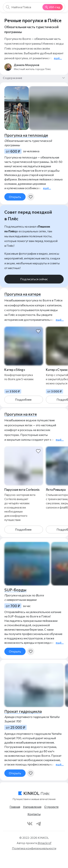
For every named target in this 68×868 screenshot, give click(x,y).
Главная (15, 807)
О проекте (51, 807)
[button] (17, 109)
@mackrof (44, 843)
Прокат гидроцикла (23, 711)
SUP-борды (15, 590)
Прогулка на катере (23, 294)
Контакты (34, 814)
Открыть (15, 197)
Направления (32, 807)
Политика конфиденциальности (34, 848)
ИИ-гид (52, 7)
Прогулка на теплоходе (26, 135)
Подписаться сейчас (34, 279)
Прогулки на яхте (21, 414)
